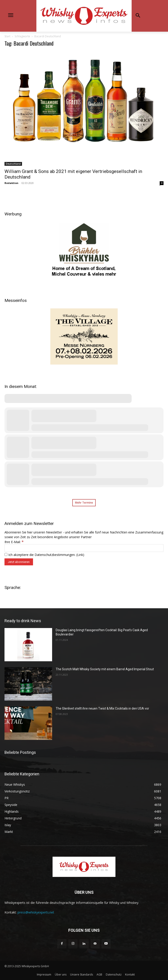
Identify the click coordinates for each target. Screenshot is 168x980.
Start (7, 36)
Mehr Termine (84, 503)
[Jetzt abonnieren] (19, 562)
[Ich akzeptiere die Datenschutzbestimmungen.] (6, 554)
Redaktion (11, 183)
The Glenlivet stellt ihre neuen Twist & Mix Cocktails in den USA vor (102, 708)
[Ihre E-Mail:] (84, 548)
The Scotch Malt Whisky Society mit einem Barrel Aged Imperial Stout (105, 669)
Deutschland (13, 164)
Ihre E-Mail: (14, 542)
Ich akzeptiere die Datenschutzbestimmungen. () (44, 555)
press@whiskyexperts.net (36, 912)
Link (80, 555)
